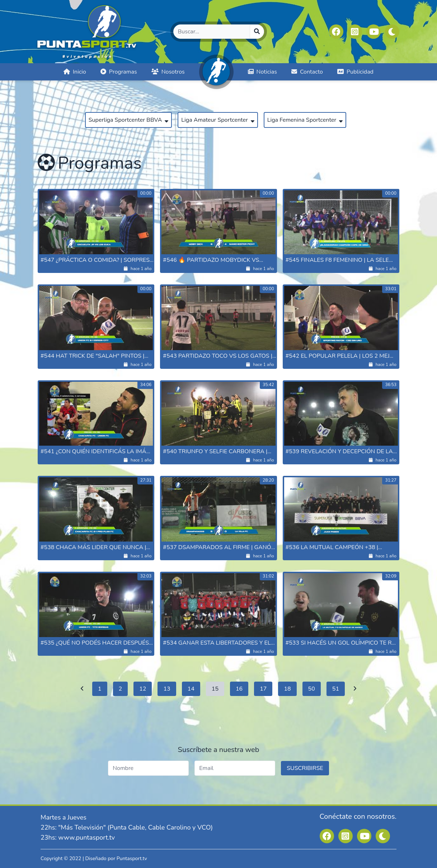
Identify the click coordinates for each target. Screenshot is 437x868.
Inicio (75, 72)
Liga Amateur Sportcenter (218, 120)
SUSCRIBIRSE (305, 768)
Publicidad (355, 72)
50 (312, 689)
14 (191, 689)
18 (287, 689)
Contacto (307, 72)
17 (263, 689)
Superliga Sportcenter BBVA (129, 120)
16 (239, 689)
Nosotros (168, 72)
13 (167, 689)
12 (143, 689)
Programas (119, 72)
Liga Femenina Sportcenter (305, 120)
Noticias (262, 72)
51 (336, 689)
